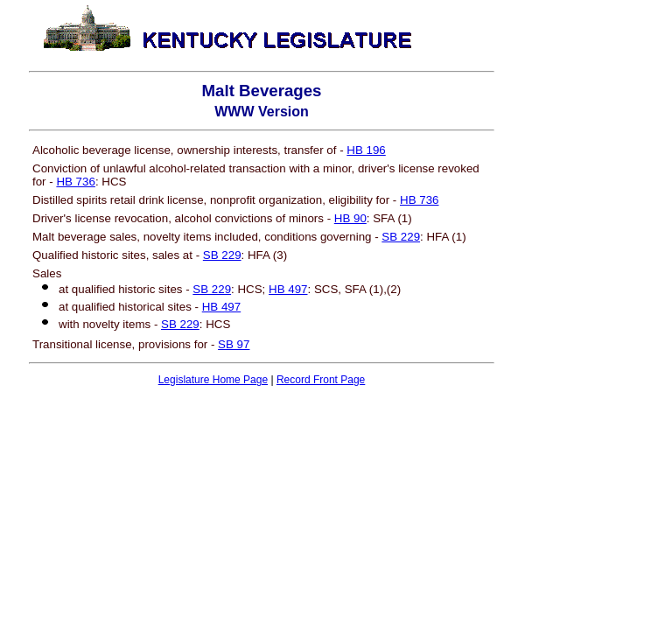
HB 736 (75, 182)
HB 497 (288, 289)
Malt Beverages (262, 91)
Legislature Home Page (213, 380)
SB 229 (401, 237)
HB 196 (366, 150)
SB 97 (234, 344)
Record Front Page (321, 380)
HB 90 (350, 218)
